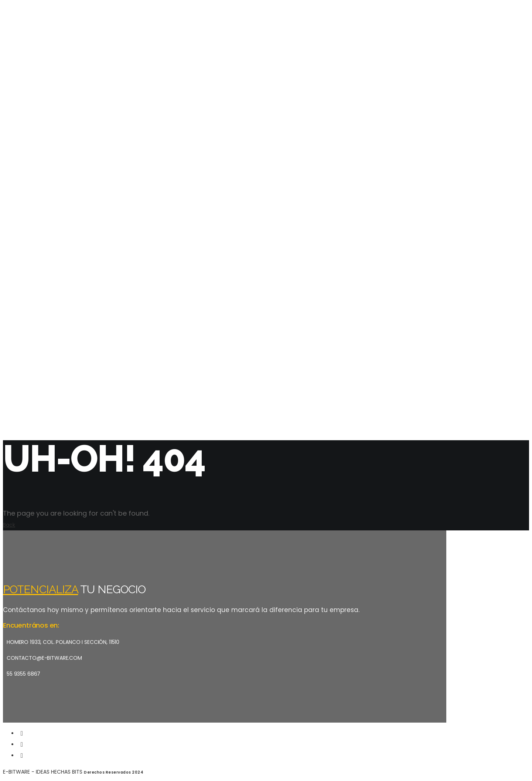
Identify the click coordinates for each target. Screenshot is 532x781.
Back (9, 525)
